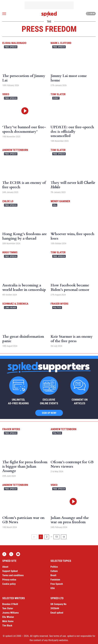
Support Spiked (10, 571)
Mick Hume (8, 621)
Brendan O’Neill (10, 604)
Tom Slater (58, 94)
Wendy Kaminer (60, 201)
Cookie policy (9, 584)
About (5, 567)
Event (56, 98)
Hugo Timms (10, 252)
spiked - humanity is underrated (49, 14)
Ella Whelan (8, 617)
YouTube (18, 554)
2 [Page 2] (47, 537)
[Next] (64, 537)
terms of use (60, 636)
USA (55, 205)
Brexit (53, 575)
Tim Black (7, 626)
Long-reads (10, 308)
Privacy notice (9, 580)
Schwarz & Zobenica (15, 304)
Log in (90, 14)
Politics (57, 308)
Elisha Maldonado (14, 43)
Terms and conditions (13, 575)
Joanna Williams (11, 613)
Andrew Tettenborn (15, 150)
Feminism (55, 580)
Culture (54, 571)
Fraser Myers (60, 304)
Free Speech (11, 47)
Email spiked (57, 613)
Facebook (4, 554)
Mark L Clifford (61, 43)
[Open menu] (4, 14)
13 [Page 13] (56, 537)
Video (6, 94)
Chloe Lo (8, 201)
